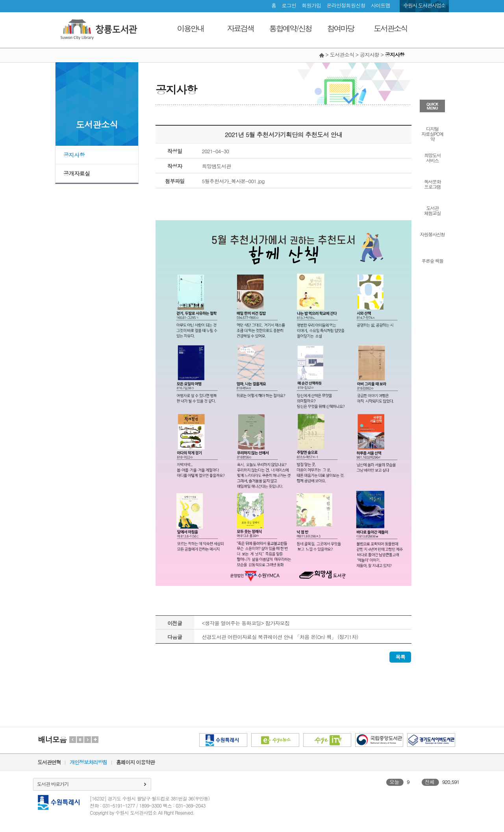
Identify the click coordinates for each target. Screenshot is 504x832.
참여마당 (341, 28)
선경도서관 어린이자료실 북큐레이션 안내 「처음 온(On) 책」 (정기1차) (280, 637)
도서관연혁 (49, 762)
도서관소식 (390, 28)
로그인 (289, 5)
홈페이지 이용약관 (135, 762)
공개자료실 (77, 173)
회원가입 (311, 5)
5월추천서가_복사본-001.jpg (233, 181)
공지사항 (74, 155)
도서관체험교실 (432, 210)
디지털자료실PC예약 (432, 133)
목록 (400, 657)
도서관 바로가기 (53, 784)
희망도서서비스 (432, 157)
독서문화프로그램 (432, 184)
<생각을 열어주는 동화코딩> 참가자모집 (246, 623)
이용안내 (191, 28)
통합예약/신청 (290, 28)
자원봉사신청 (433, 234)
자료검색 (241, 28)
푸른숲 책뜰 (432, 260)
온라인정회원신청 (346, 5)
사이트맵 (381, 5)
